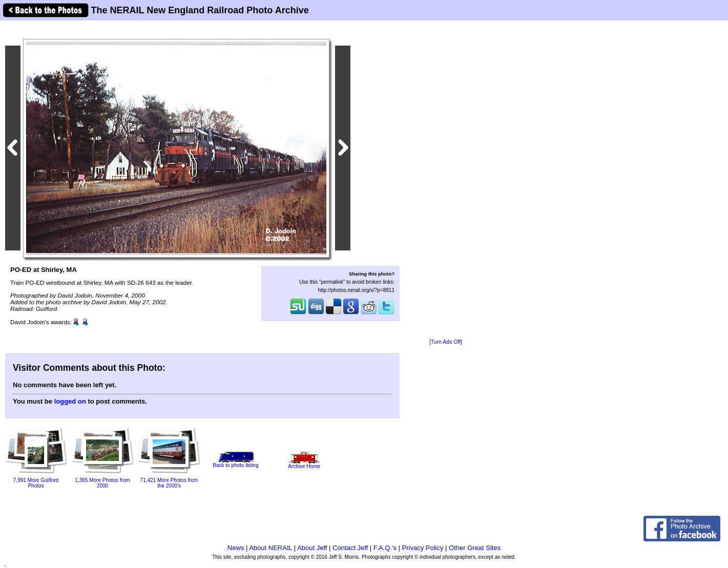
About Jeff (312, 548)
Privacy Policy (423, 548)
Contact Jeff (350, 548)
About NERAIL (271, 548)
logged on (70, 401)
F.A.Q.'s (385, 548)
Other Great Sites (475, 548)
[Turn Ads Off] (446, 342)
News (236, 548)
